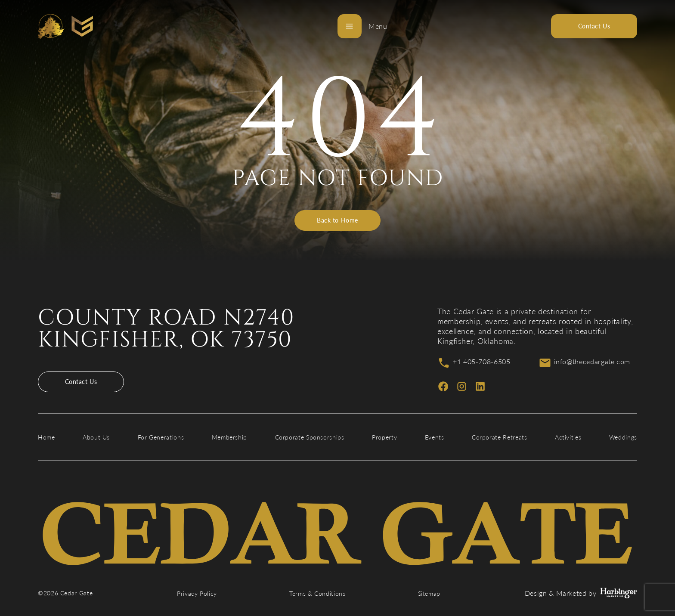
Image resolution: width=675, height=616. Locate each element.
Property (384, 437)
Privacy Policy (197, 593)
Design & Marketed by (581, 593)
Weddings (623, 437)
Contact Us (81, 382)
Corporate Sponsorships (310, 437)
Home (46, 437)
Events (435, 437)
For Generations (161, 437)
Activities (568, 437)
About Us (96, 437)
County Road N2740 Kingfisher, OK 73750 (166, 329)
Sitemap (429, 593)
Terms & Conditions (317, 593)
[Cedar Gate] (65, 26)
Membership (229, 437)
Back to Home (337, 220)
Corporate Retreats (500, 437)
